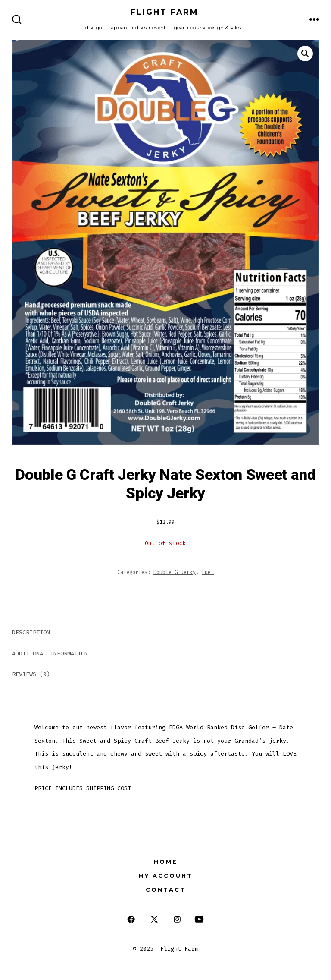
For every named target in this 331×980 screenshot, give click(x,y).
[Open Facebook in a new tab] (131, 919)
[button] (305, 54)
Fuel (208, 572)
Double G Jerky (175, 572)
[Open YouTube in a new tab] (199, 919)
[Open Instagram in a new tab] (177, 919)
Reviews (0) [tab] (31, 674)
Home (166, 862)
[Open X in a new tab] (154, 919)
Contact (166, 890)
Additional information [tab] (50, 654)
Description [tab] (31, 632)
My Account (165, 876)
